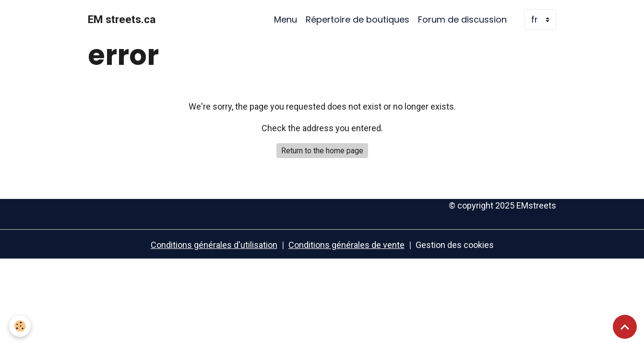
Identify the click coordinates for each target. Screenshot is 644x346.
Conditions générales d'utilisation (214, 245)
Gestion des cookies (455, 245)
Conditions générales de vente (346, 245)
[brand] (122, 20)
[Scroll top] (625, 327)
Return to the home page (322, 151)
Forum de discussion (462, 19)
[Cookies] (20, 326)
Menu (286, 19)
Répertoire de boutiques (358, 19)
